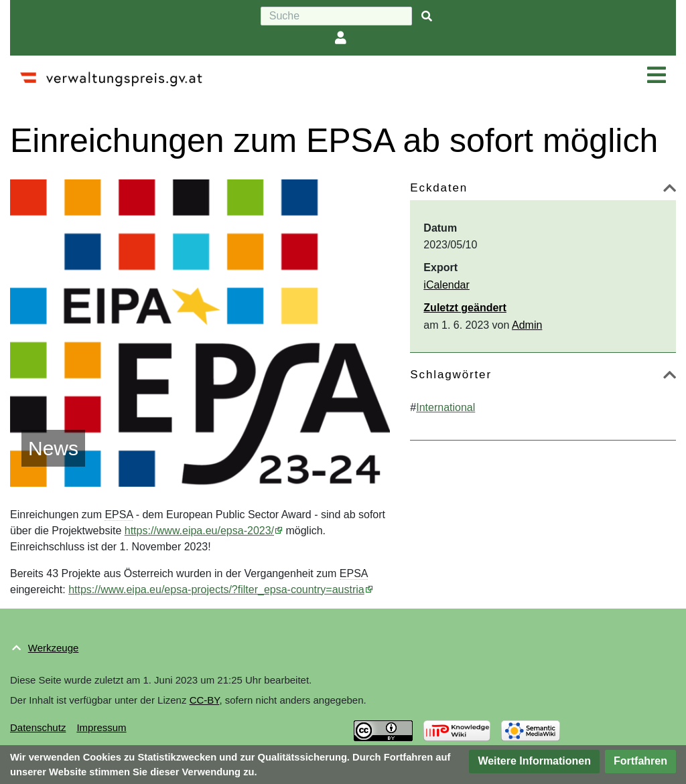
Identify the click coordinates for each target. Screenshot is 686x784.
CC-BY (205, 700)
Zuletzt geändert (465, 308)
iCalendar (446, 285)
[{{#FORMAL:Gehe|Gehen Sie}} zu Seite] (427, 16)
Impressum (101, 727)
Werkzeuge (54, 648)
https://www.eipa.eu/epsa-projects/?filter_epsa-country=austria (216, 590)
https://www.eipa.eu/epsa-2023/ (199, 531)
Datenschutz (38, 727)
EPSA (119, 515)
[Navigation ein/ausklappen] (657, 76)
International (445, 407)
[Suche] (336, 16)
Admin (527, 325)
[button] (670, 190)
